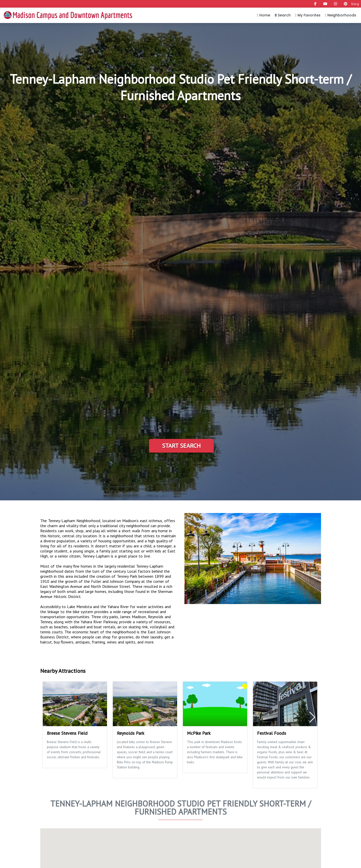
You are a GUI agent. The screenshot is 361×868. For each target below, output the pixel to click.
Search (283, 15)
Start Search (181, 446)
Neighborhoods (341, 15)
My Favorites (308, 15)
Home (264, 15)
